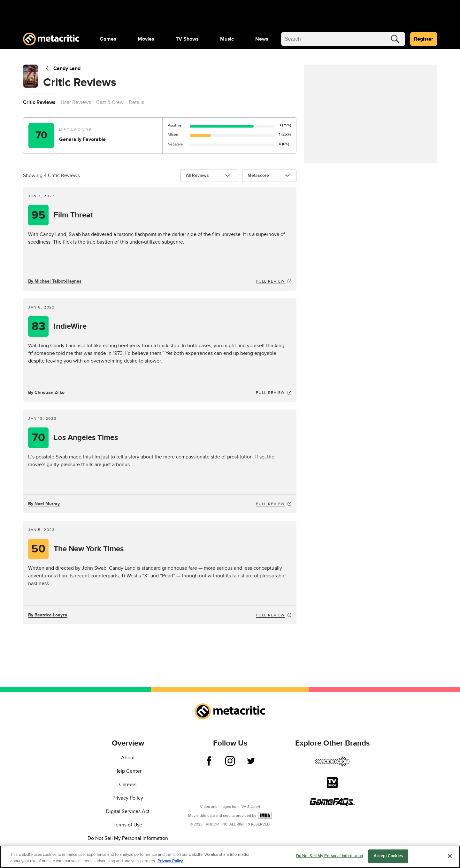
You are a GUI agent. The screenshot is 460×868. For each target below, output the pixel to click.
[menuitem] (108, 39)
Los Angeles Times (86, 438)
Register (424, 39)
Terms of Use (128, 825)
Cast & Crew (110, 102)
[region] (230, 857)
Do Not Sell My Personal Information (128, 838)
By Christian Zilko (46, 392)
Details (136, 102)
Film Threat (73, 215)
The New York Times (89, 549)
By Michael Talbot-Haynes (55, 281)
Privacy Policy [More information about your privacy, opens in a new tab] (170, 861)
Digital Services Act (128, 811)
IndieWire (70, 326)
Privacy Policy (128, 798)
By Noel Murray (44, 504)
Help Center (128, 771)
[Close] (450, 856)
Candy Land (62, 68)
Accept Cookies (388, 856)
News (262, 39)
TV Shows (187, 39)
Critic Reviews (39, 102)
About (128, 758)
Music (227, 39)
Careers (128, 785)
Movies (146, 39)
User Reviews (76, 102)
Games (108, 39)
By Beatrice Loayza (48, 615)
